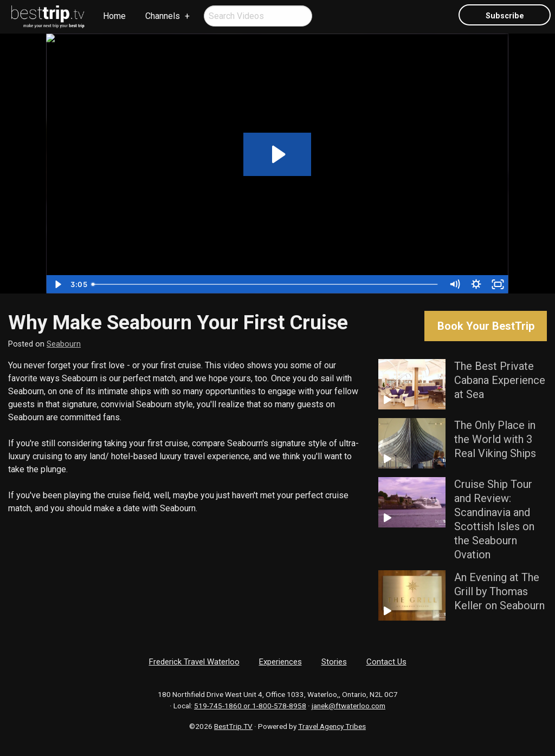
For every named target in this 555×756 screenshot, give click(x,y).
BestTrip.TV (233, 726)
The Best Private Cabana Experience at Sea (500, 380)
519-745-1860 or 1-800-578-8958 (250, 706)
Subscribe (505, 16)
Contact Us (386, 662)
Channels (163, 16)
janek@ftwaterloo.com (349, 706)
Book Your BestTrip (486, 326)
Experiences (280, 662)
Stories (334, 662)
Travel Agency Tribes (332, 726)
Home (114, 16)
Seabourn (64, 344)
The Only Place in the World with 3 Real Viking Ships (495, 439)
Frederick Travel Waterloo (194, 662)
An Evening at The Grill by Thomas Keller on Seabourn (499, 591)
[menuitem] (48, 17)
